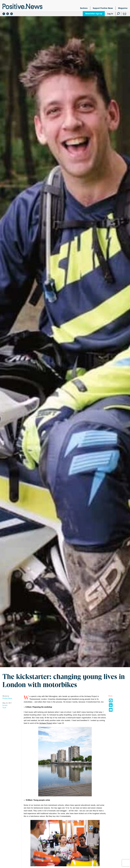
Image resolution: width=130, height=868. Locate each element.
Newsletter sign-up (94, 14)
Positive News (7, 698)
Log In (110, 14)
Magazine (123, 8)
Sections (84, 8)
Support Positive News (103, 8)
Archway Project (46, 723)
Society (5, 705)
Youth (4, 708)
